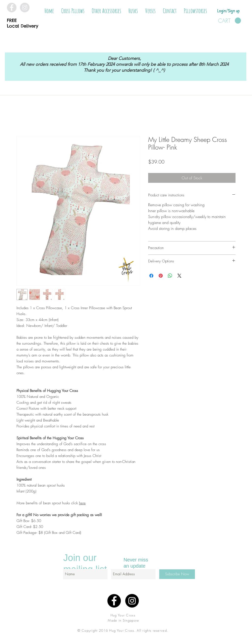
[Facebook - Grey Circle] (12, 8)
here (82, 503)
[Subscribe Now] (177, 574)
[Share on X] (179, 276)
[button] (73, 11)
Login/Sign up (228, 11)
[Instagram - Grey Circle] (25, 8)
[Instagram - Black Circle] (132, 601)
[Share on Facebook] (151, 276)
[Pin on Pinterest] (161, 276)
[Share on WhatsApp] (170, 276)
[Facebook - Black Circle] (114, 601)
